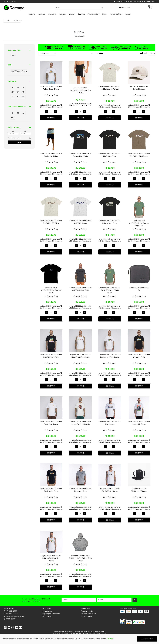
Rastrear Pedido (87, 611)
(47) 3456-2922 (10, 611)
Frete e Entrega (87, 616)
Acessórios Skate (116, 14)
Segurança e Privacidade (51, 614)
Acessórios (52, 14)
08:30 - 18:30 (10, 619)
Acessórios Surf (93, 14)
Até (25, 131)
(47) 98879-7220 (11, 614)
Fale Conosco (47, 616)
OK (135, 600)
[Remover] (47, 112)
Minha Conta (125, 8)
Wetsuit (72, 14)
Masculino (42, 14)
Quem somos (47, 611)
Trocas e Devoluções (89, 614)
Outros (128, 14)
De (13, 131)
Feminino (32, 14)
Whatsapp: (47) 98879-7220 (145, 2)
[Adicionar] (55, 112)
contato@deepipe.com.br (14, 616)
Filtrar (19, 142)
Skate (104, 14)
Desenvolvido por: (79, 642)
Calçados (63, 14)
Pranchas (81, 14)
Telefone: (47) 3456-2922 (124, 2)
